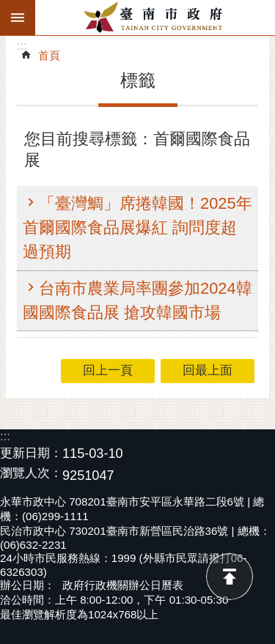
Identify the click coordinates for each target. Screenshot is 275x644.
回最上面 (230, 577)
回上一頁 (108, 370)
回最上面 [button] (208, 370)
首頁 (49, 55)
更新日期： (31, 453)
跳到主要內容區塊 (8, 8)
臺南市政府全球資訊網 (155, 18)
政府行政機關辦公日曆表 (123, 585)
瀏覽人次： (31, 474)
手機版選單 (18, 18)
